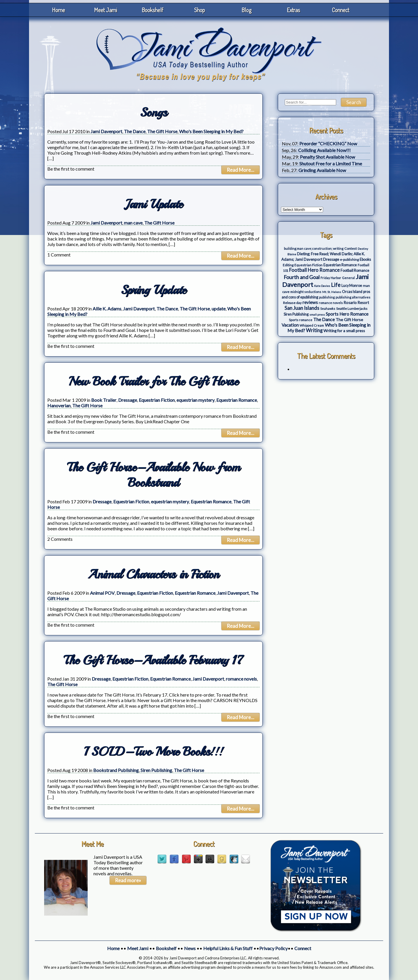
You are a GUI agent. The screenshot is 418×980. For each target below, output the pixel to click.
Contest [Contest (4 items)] (351, 248)
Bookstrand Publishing (116, 770)
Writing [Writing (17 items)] (314, 330)
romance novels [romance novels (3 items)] (331, 303)
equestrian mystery (196, 400)
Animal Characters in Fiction (153, 574)
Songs (154, 112)
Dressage (128, 400)
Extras (293, 10)
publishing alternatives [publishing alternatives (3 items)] (353, 297)
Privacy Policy (273, 948)
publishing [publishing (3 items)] (327, 297)
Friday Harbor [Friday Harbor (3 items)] (331, 278)
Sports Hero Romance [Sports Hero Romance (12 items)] (347, 314)
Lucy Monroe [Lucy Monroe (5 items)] (352, 286)
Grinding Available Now (322, 170)
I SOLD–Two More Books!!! (154, 752)
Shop (200, 10)
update (219, 309)
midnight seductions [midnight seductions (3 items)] (306, 292)
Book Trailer (104, 400)
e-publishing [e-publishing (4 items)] (349, 260)
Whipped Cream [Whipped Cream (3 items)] (312, 325)
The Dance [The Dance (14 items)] (324, 319)
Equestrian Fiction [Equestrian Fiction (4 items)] (308, 265)
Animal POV (102, 593)
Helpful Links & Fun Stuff (228, 948)
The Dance (135, 131)
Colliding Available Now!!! (324, 150)
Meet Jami (106, 10)
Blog (247, 10)
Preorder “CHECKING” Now (328, 143)
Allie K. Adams (107, 309)
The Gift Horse (162, 131)
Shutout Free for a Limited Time (331, 163)
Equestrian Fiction (157, 400)
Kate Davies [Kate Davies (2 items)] (322, 286)
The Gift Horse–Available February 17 (154, 660)
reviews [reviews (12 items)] (310, 302)
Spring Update (153, 290)
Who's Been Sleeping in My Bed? (211, 131)
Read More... (240, 170)
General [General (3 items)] (348, 278)
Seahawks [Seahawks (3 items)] (328, 309)
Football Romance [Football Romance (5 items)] (355, 271)
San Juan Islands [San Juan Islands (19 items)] (302, 308)
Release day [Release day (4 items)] (292, 303)
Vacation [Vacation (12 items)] (290, 325)
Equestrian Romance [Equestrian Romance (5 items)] (340, 265)
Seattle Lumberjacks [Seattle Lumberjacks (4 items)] (352, 309)
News (190, 948)
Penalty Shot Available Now (327, 157)
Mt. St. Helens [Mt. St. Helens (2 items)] (332, 292)
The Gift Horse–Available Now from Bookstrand (154, 475)
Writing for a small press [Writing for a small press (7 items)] (344, 331)
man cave (133, 223)
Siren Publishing (156, 770)
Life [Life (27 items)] (336, 285)
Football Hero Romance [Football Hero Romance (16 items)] (314, 270)
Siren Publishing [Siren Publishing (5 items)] (296, 314)
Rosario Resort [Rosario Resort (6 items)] (356, 303)
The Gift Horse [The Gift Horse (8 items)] (349, 320)
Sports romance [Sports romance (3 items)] (301, 320)
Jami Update (154, 204)
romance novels (241, 679)
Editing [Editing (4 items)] (288, 265)
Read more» (128, 880)
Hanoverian (59, 405)
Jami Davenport (106, 131)
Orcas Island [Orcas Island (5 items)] (352, 292)
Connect (340, 10)
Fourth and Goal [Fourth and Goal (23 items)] (302, 277)
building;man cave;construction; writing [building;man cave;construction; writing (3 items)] (314, 248)
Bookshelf (153, 10)
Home (58, 10)
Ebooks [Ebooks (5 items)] (365, 260)
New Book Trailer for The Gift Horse (153, 381)
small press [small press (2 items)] (317, 314)
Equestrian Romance (237, 400)
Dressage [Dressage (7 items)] (331, 259)
